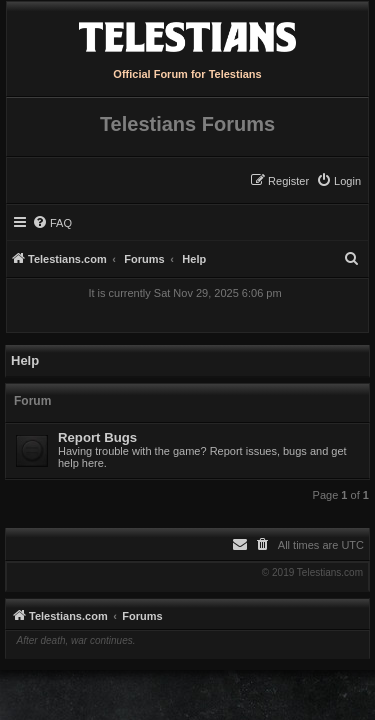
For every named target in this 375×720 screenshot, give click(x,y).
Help (25, 360)
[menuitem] (338, 181)
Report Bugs (97, 437)
